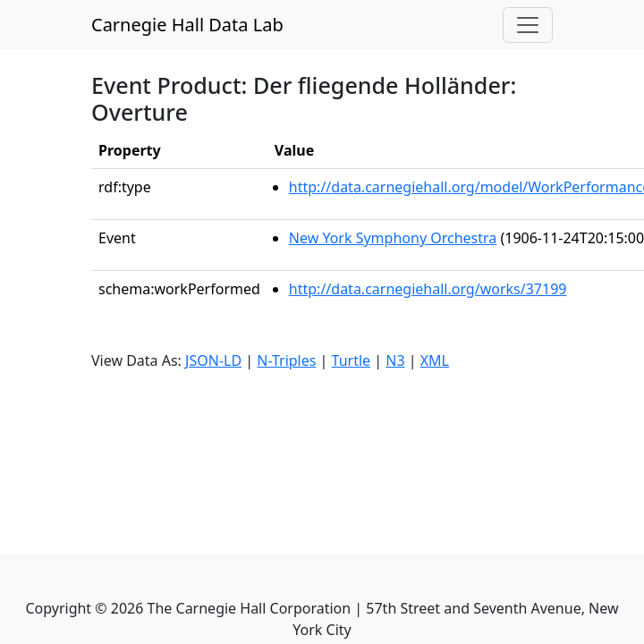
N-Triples (286, 360)
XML (435, 360)
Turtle (352, 360)
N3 (395, 360)
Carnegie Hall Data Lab (187, 25)
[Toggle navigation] (528, 25)
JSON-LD (213, 360)
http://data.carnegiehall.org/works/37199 (428, 289)
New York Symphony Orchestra (393, 238)
